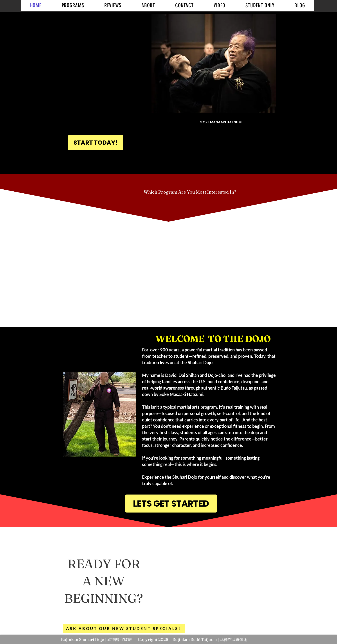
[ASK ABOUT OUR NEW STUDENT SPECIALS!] (124, 628)
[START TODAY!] (96, 143)
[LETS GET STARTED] (171, 504)
